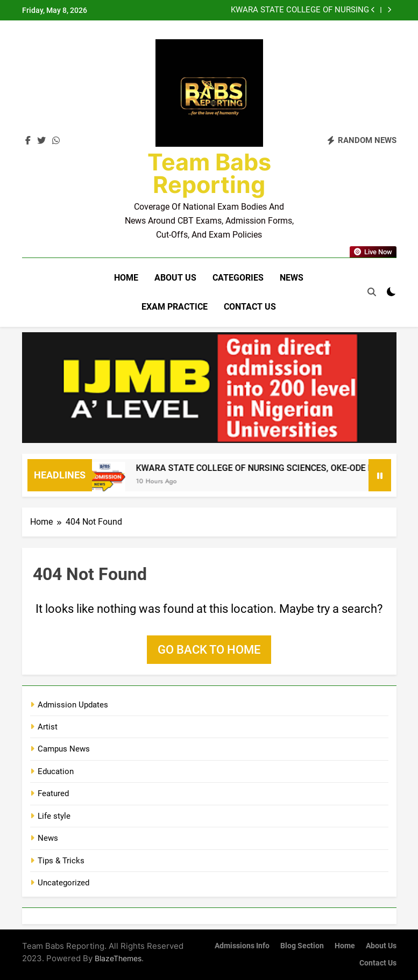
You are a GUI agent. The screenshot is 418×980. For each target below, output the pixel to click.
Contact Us (250, 307)
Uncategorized (63, 883)
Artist (48, 727)
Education (56, 771)
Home (126, 278)
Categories (238, 278)
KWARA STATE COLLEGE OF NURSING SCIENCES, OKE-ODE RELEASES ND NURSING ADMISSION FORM (300, 10)
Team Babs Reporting (209, 173)
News (292, 278)
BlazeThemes (118, 958)
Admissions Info (242, 946)
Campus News (64, 749)
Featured (53, 793)
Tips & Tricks (61, 861)
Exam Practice (175, 307)
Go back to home (209, 650)
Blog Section (302, 946)
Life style (54, 816)
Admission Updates (73, 705)
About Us (175, 278)
